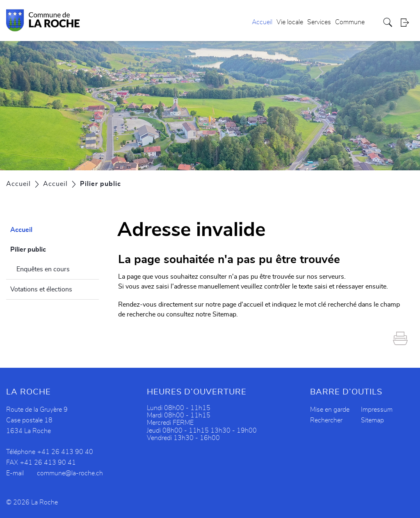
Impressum (377, 410)
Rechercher (326, 420)
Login (407, 22)
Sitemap (372, 420)
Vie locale (290, 22)
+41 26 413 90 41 (48, 463)
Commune (350, 22)
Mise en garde (330, 410)
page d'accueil (243, 305)
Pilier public (48, 248)
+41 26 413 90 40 (65, 452)
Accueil (262, 22)
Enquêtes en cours (43, 269)
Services (319, 22)
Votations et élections (41, 289)
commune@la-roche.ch (70, 473)
